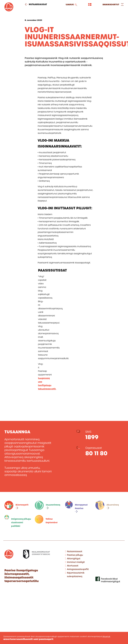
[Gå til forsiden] (9, 11)
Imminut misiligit (76, 562)
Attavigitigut (74, 559)
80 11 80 (96, 453)
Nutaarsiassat (37, 4)
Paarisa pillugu (75, 555)
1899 (92, 437)
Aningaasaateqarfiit (78, 569)
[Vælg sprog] (90, 4)
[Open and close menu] (113, 5)
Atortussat (73, 566)
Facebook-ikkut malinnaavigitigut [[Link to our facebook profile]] (111, 580)
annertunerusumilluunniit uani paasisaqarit (28, 639)
